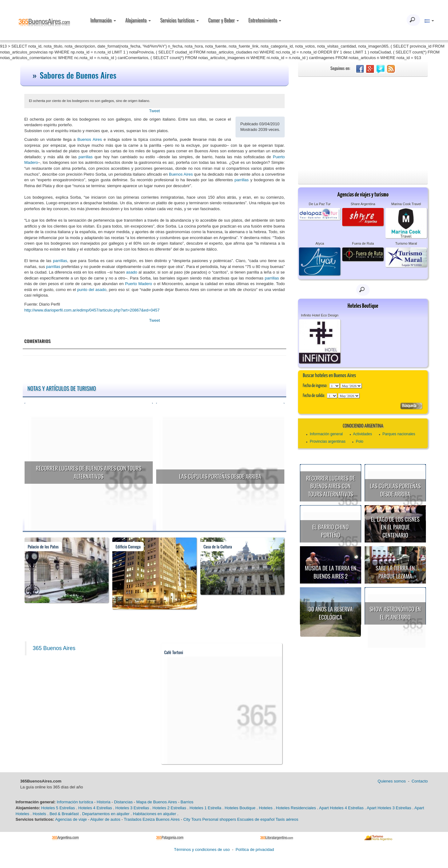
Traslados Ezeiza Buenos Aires (152, 819)
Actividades (362, 434)
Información (103, 20)
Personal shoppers (219, 819)
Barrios (187, 802)
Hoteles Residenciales (296, 808)
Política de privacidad (255, 850)
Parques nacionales (399, 434)
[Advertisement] (363, 123)
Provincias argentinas (328, 441)
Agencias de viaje (71, 819)
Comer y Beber (224, 20)
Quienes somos (392, 781)
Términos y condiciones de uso (202, 850)
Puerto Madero (139, 284)
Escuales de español (256, 819)
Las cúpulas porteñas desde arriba (220, 476)
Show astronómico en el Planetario (395, 613)
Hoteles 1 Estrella (205, 808)
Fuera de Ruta (363, 243)
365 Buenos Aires (54, 648)
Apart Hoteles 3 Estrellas (389, 808)
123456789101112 (351, 386)
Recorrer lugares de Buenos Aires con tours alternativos (89, 472)
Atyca (320, 243)
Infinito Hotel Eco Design (320, 315)
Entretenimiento (265, 20)
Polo (360, 441)
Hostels (39, 814)
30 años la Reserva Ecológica (331, 613)
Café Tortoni (174, 652)
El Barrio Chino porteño (331, 531)
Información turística (75, 802)
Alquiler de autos (105, 819)
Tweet (154, 111)
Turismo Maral (406, 243)
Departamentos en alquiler (106, 814)
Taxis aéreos (287, 819)
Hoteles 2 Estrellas (169, 808)
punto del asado (92, 290)
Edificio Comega (128, 546)
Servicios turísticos (180, 20)
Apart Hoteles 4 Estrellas (341, 808)
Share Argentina (363, 204)
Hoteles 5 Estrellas (58, 808)
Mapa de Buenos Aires (157, 802)
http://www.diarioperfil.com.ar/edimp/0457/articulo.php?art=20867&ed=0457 (92, 310)
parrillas (86, 157)
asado (132, 272)
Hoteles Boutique (240, 808)
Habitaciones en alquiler (154, 814)
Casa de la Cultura (218, 546)
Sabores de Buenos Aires (78, 75)
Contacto (420, 781)
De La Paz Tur (320, 204)
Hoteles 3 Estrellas (132, 808)
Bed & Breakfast (64, 814)
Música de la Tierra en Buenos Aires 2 (331, 572)
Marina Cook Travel (406, 204)
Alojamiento (138, 20)
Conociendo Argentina (363, 426)
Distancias (123, 802)
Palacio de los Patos (43, 546)
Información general (326, 434)
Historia (104, 802)
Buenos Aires (90, 139)
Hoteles (266, 808)
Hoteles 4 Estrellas (95, 808)
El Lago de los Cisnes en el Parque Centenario (395, 527)
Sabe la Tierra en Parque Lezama (395, 572)
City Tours (192, 819)
